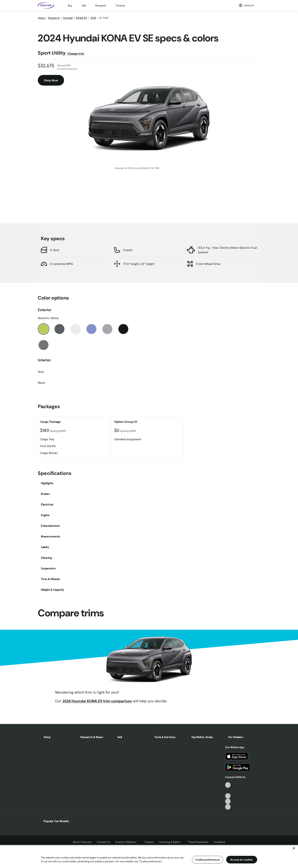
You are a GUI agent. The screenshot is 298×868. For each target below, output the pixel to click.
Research (101, 6)
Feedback (219, 842)
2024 (93, 18)
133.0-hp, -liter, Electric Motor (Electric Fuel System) (227, 250)
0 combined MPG (61, 264)
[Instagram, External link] (228, 801)
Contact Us (103, 842)
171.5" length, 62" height (139, 264)
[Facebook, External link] (228, 790)
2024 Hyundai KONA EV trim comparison (97, 701)
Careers (149, 842)
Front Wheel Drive (208, 264)
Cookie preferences (208, 860)
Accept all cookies (242, 860)
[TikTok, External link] (228, 785)
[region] (149, 856)
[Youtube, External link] (228, 796)
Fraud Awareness (198, 842)
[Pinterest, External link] (228, 807)
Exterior (45, 310)
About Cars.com (82, 842)
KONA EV (82, 18)
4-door (55, 250)
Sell (84, 6)
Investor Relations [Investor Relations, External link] (127, 842)
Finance (120, 6)
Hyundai (68, 18)
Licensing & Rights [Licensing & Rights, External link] (171, 842)
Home (41, 18)
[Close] (294, 848)
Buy (70, 6)
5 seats (128, 250)
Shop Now (51, 80)
